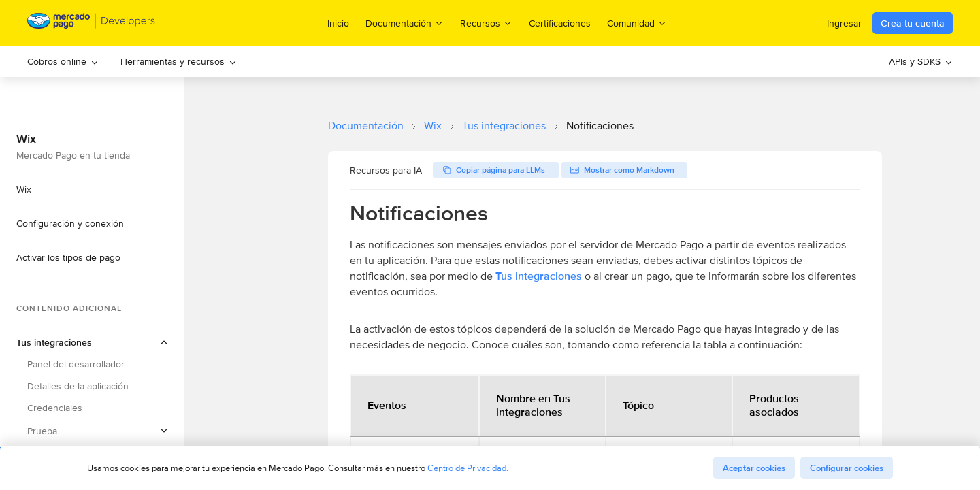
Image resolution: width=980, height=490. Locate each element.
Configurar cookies (847, 468)
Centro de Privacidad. (468, 468)
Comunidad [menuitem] (637, 23)
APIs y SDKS (921, 61)
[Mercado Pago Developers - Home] (92, 23)
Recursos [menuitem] (486, 23)
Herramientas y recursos (179, 61)
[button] (92, 431)
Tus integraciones (504, 126)
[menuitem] (63, 62)
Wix (433, 126)
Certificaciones (560, 23)
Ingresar (844, 23)
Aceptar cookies (754, 468)
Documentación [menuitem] (405, 23)
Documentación (366, 126)
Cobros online (63, 61)
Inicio (338, 23)
